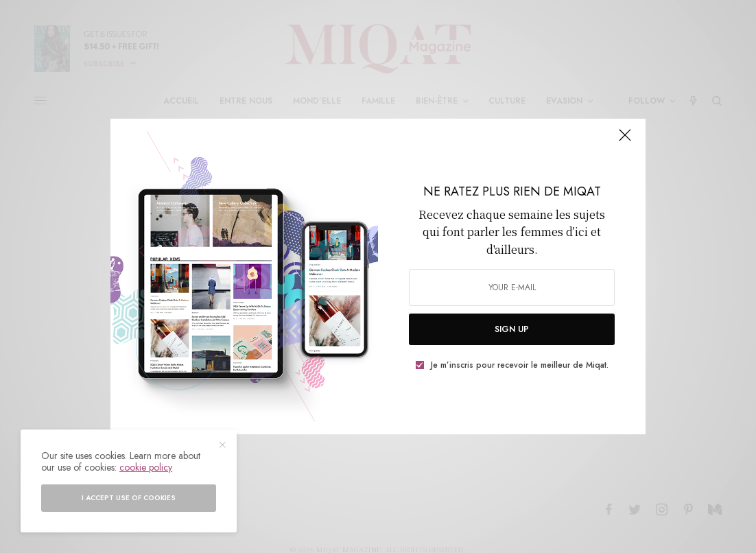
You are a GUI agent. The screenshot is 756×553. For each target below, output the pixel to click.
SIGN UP (512, 329)
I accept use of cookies (129, 498)
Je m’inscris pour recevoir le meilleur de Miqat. (520, 365)
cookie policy (146, 467)
